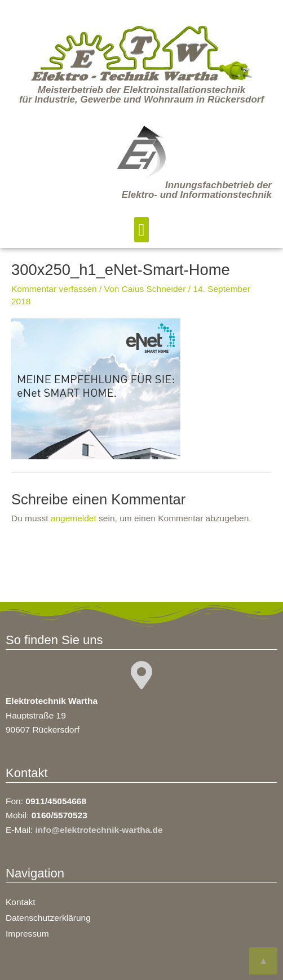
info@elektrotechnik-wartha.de (99, 830)
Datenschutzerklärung (48, 918)
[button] (141, 230)
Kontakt (21, 902)
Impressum (27, 934)
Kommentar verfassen (54, 289)
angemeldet (74, 518)
